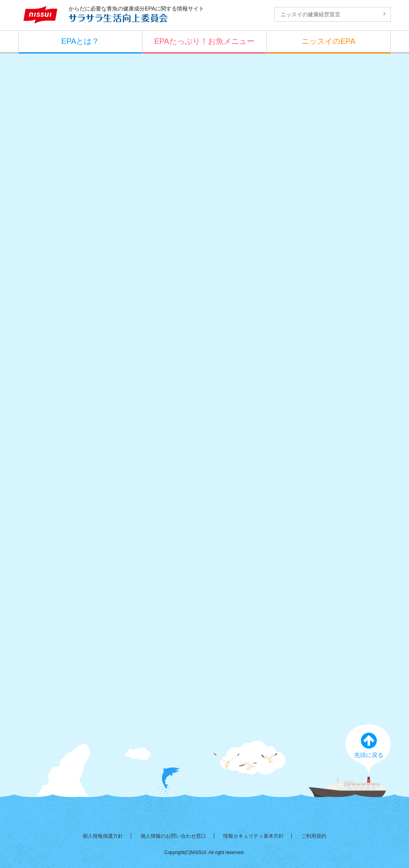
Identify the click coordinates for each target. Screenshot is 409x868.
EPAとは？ (81, 41)
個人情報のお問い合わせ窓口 (173, 836)
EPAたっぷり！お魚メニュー (204, 41)
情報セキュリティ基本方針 (253, 836)
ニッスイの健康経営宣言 (333, 14)
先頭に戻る (369, 745)
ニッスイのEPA (328, 41)
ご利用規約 (314, 836)
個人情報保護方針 (103, 836)
